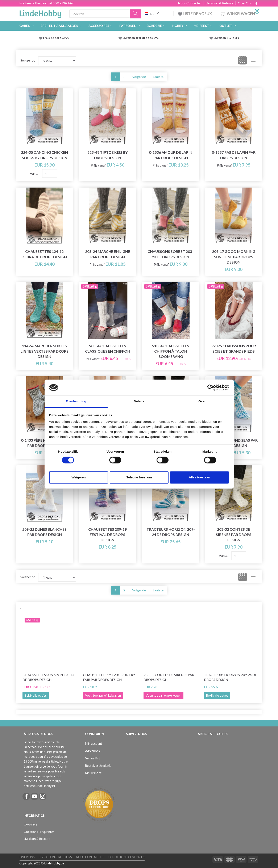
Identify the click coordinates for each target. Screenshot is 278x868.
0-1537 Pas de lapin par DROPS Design (234, 155)
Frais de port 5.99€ (56, 38)
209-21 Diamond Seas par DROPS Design (234, 443)
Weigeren (78, 477)
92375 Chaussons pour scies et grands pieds (234, 349)
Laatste (158, 77)
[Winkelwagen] (239, 13)
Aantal (35, 173)
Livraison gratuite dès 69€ (141, 38)
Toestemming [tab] (76, 401)
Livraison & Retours (219, 3)
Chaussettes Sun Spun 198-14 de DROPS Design (48, 677)
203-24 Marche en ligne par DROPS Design (108, 254)
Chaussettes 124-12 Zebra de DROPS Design (44, 254)
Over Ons (245, 3)
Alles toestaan (199, 477)
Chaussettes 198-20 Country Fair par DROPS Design (109, 677)
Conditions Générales (126, 857)
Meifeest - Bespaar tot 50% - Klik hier (47, 3)
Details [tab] (139, 401)
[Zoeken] (136, 14)
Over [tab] (202, 401)
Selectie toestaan (139, 477)
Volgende (139, 77)
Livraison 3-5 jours (226, 38)
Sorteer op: (28, 60)
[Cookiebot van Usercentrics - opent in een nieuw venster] (210, 387)
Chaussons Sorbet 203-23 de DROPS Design (171, 254)
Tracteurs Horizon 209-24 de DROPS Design (171, 532)
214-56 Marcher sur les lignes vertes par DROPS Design (45, 351)
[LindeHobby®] (40, 13)
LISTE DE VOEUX (195, 14)
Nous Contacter (190, 3)
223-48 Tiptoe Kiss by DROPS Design (108, 155)
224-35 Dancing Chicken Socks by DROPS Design (44, 155)
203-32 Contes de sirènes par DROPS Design (234, 535)
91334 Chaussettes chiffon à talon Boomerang (171, 351)
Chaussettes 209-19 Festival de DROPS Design (107, 535)
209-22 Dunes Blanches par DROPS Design (44, 532)
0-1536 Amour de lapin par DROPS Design (171, 155)
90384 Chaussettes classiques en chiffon (108, 349)
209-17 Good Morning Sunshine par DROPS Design (234, 257)
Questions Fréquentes (39, 832)
